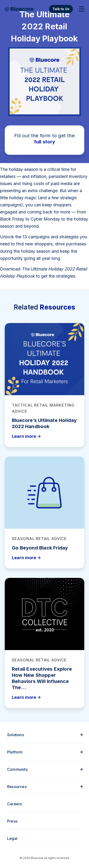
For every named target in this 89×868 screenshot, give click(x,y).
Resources (17, 787)
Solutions (16, 735)
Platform (15, 752)
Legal (12, 838)
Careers (14, 804)
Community (18, 769)
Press (12, 821)
